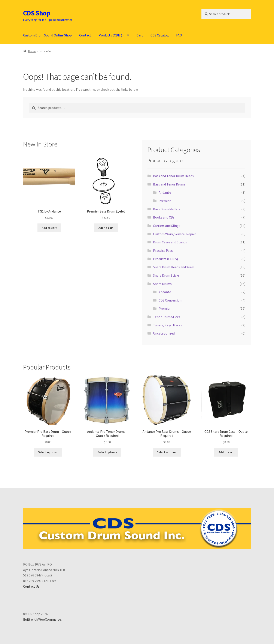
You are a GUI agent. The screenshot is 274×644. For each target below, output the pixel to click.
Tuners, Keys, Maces (168, 325)
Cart (140, 35)
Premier (165, 201)
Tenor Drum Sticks (167, 317)
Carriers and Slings (167, 226)
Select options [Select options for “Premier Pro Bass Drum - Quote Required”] (48, 452)
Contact (85, 35)
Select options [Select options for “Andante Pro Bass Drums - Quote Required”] (167, 452)
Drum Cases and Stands (170, 242)
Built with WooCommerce (42, 619)
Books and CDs (164, 217)
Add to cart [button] (49, 228)
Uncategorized (164, 333)
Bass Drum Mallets (167, 209)
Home (32, 51)
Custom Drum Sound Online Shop (47, 35)
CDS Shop (37, 13)
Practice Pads (163, 250)
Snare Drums (162, 284)
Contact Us (31, 586)
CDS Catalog (160, 35)
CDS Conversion (170, 300)
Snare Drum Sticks (166, 275)
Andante (165, 192)
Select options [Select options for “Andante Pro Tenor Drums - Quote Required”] (107, 452)
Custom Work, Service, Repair (174, 234)
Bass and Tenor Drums (169, 184)
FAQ (179, 35)
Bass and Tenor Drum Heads (173, 176)
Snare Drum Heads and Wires (174, 267)
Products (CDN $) (111, 35)
